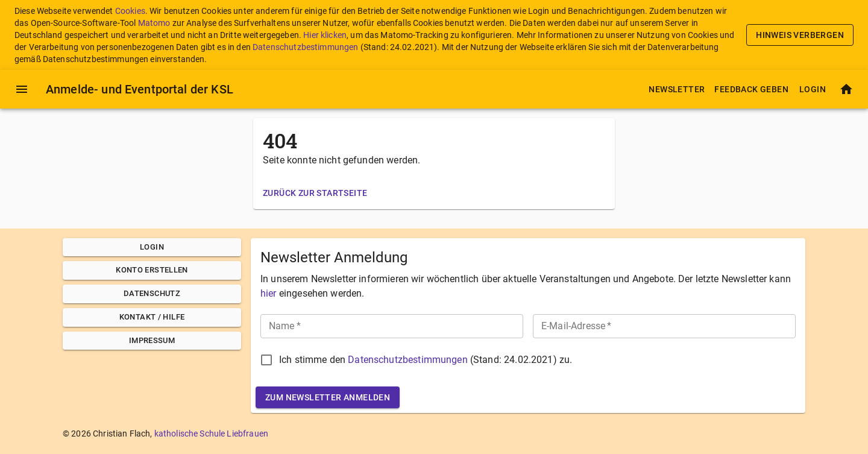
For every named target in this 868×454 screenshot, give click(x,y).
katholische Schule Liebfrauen (211, 434)
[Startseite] (846, 89)
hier (269, 293)
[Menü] (22, 89)
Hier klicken (325, 35)
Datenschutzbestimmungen (305, 47)
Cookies (130, 11)
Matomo (154, 23)
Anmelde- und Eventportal (140, 89)
